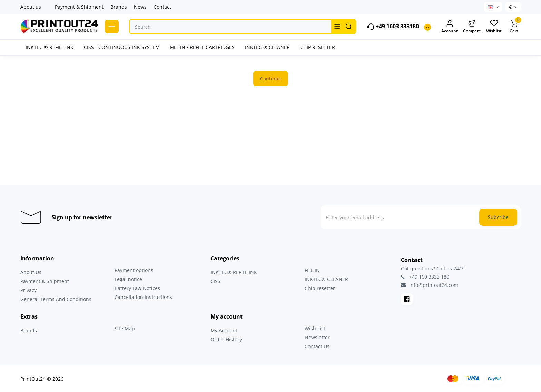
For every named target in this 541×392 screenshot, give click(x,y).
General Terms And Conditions (56, 299)
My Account (224, 330)
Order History (226, 339)
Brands (119, 7)
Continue (271, 78)
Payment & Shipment (79, 7)
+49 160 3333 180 (425, 277)
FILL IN (312, 270)
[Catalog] (112, 27)
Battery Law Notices (137, 288)
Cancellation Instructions (143, 297)
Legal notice (128, 279)
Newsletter (317, 337)
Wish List (315, 328)
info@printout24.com (430, 285)
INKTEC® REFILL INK (234, 272)
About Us (31, 272)
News (140, 7)
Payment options (134, 270)
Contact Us (317, 346)
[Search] (348, 27)
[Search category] (337, 27)
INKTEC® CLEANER (326, 279)
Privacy (28, 290)
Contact (162, 7)
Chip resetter (320, 288)
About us (31, 7)
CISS (215, 281)
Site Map (125, 328)
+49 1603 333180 (393, 27)
